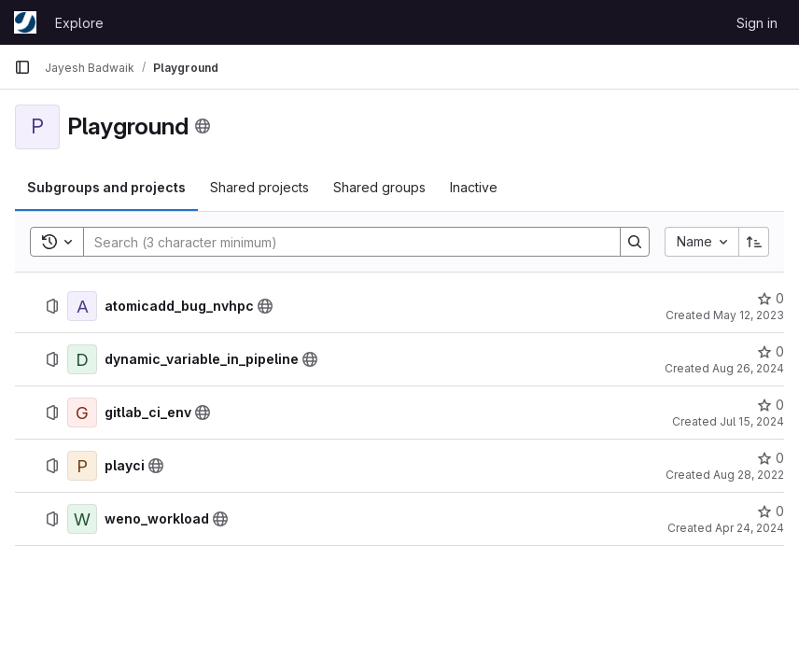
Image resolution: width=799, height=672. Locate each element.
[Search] (343, 242)
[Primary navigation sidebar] (22, 67)
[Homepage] (25, 22)
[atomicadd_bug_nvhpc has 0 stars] (771, 299)
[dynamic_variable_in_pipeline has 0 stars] (771, 352)
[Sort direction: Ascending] (754, 242)
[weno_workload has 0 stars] (771, 511)
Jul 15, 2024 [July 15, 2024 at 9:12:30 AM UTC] (752, 421)
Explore (79, 23)
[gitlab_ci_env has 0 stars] (771, 405)
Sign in (757, 23)
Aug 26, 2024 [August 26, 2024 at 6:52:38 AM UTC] (748, 368)
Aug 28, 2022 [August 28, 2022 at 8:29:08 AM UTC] (749, 475)
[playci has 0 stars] (771, 458)
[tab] (106, 188)
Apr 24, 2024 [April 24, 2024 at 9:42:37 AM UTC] (750, 528)
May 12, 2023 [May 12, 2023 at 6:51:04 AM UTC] (749, 315)
